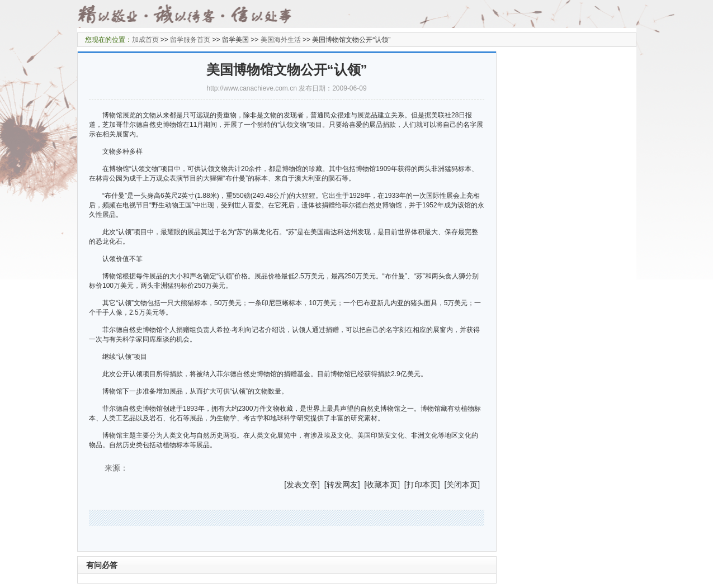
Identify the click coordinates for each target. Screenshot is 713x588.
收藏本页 (382, 485)
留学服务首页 (190, 40)
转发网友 (342, 485)
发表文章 (302, 485)
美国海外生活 (281, 40)
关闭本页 (462, 485)
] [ (322, 485)
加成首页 (145, 40)
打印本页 (422, 485)
